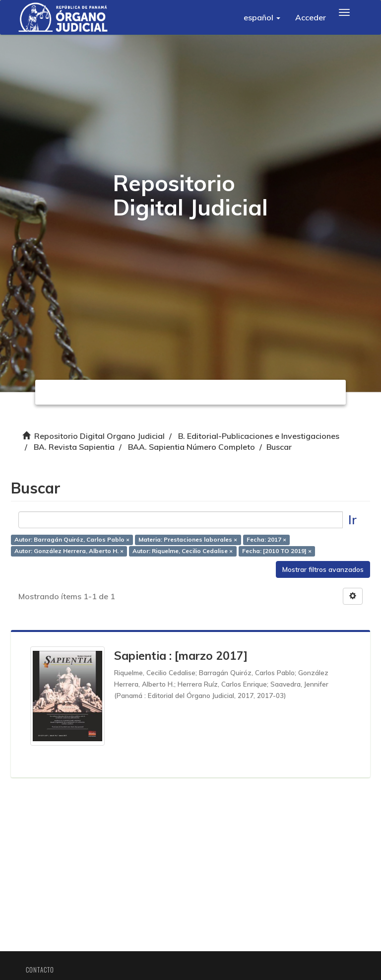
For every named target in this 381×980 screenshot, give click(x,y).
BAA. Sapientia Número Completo (191, 447)
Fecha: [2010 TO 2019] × (278, 552)
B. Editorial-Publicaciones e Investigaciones (259, 436)
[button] (262, 17)
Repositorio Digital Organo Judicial (99, 436)
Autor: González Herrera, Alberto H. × (70, 552)
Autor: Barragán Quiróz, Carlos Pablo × (73, 541)
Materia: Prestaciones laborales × (190, 541)
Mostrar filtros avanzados (321, 571)
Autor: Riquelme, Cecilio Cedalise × (185, 552)
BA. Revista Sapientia (74, 447)
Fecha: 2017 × (268, 541)
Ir (351, 521)
